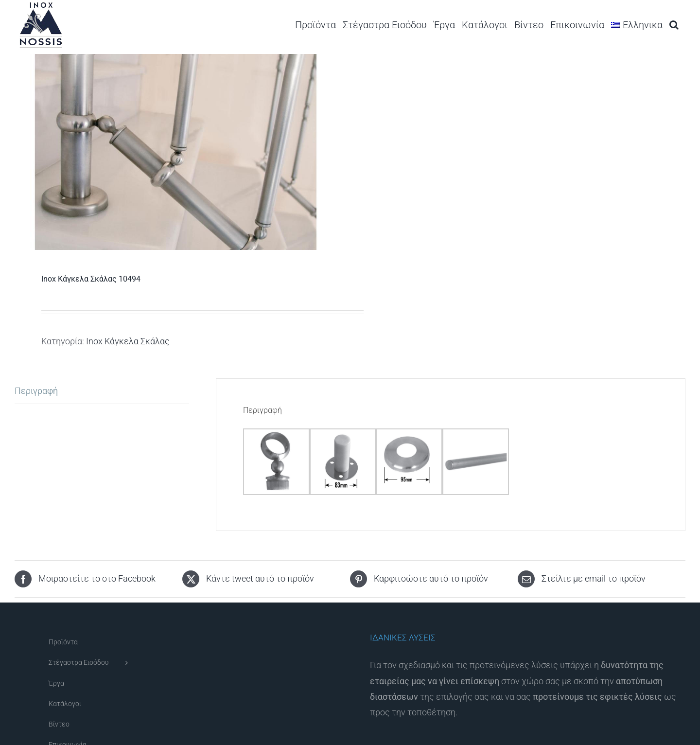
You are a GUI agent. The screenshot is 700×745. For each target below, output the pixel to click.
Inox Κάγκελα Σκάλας (128, 341)
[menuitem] (637, 25)
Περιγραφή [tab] (36, 391)
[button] (674, 25)
